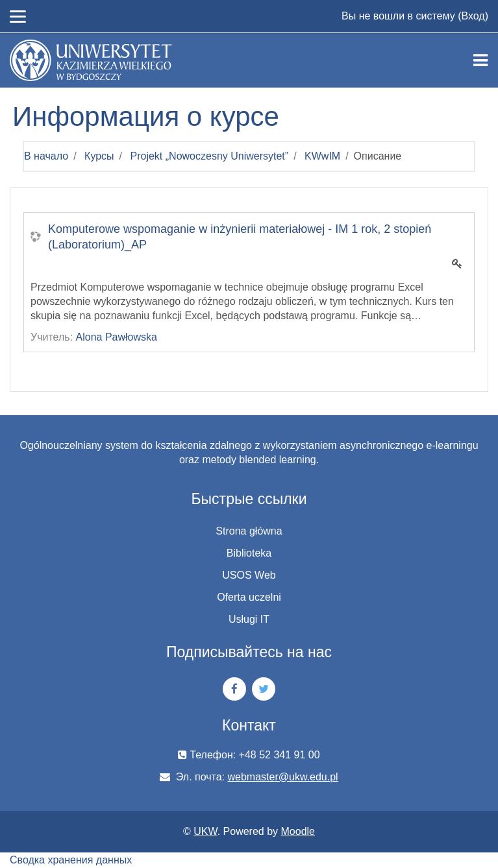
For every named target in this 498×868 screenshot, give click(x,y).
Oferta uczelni (249, 597)
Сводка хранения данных (71, 860)
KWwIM (322, 156)
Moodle (298, 831)
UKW (205, 831)
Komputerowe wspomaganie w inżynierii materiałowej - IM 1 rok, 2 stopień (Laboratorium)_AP (240, 237)
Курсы (99, 156)
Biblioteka (249, 553)
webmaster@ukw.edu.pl (283, 777)
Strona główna (249, 531)
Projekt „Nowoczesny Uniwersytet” (210, 156)
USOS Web (249, 575)
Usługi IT (249, 619)
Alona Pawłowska (117, 337)
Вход (473, 16)
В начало (46, 156)
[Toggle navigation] (480, 60)
